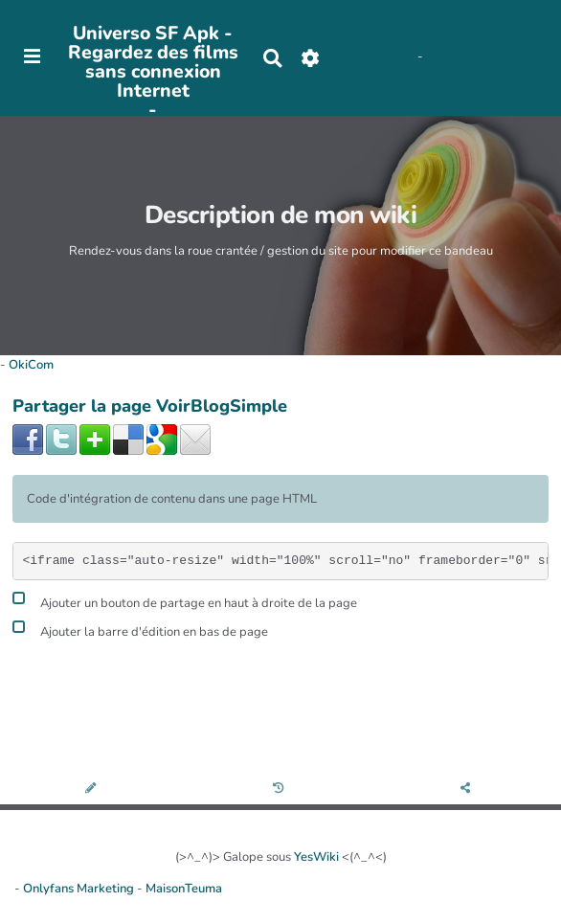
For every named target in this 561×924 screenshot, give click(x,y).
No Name (355, 57)
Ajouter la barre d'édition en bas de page (140, 630)
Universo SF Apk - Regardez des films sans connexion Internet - (153, 72)
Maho (399, 57)
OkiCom (31, 365)
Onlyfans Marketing (80, 889)
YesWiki (316, 857)
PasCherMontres (153, 105)
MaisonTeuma (184, 889)
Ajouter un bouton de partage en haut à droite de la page (185, 601)
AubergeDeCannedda (488, 57)
